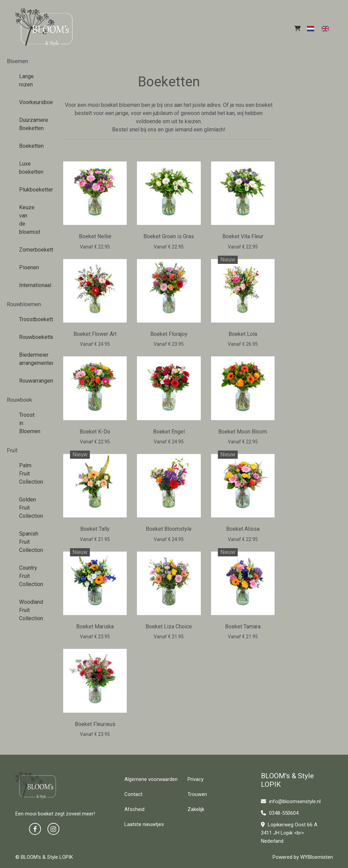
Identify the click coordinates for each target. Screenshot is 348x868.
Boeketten (27, 146)
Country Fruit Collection (27, 576)
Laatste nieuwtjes (144, 824)
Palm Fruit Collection (27, 474)
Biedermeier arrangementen (27, 359)
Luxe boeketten (27, 168)
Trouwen (197, 794)
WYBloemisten (317, 857)
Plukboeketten (27, 190)
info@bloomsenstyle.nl (291, 801)
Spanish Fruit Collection (27, 542)
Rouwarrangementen (27, 381)
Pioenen (27, 267)
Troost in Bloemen (27, 423)
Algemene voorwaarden (151, 779)
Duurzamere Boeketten (27, 124)
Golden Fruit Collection (27, 508)
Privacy (196, 779)
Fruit (12, 450)
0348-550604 (280, 813)
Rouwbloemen (24, 304)
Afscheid (134, 809)
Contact (133, 794)
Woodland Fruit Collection (27, 610)
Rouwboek (19, 400)
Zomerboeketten (27, 250)
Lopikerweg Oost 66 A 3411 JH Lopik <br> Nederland (289, 833)
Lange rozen (26, 80)
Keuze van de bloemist (27, 220)
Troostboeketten (27, 319)
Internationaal (27, 285)
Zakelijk (196, 809)
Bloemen (17, 61)
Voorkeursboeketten (27, 102)
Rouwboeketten (27, 337)
